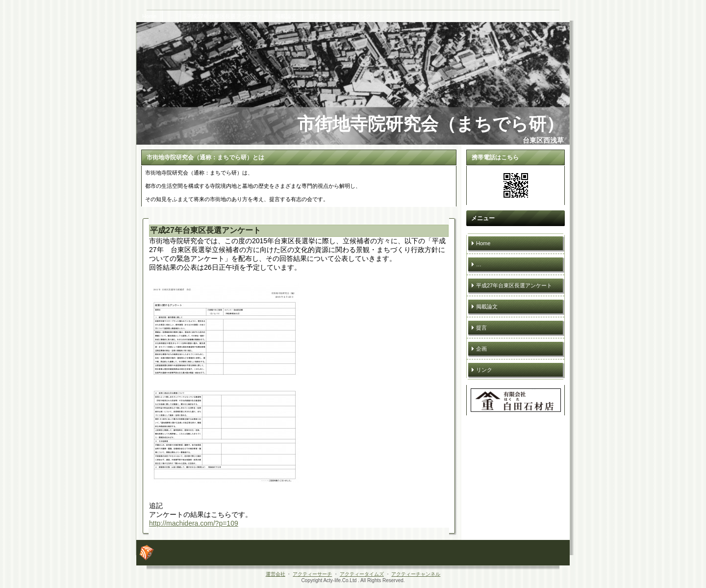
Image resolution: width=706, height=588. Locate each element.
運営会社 (276, 574)
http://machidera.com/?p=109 (194, 523)
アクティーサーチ (312, 574)
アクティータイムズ (362, 574)
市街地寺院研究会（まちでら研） (430, 124)
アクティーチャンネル (416, 574)
